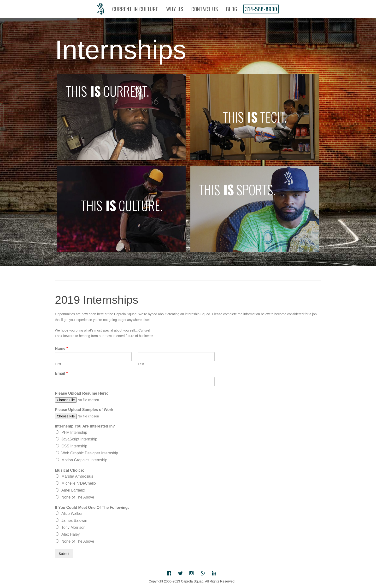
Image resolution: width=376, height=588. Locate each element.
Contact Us (205, 9)
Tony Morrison (73, 527)
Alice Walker (72, 514)
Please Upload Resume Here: (81, 393)
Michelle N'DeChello (79, 483)
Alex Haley (70, 534)
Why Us (175, 9)
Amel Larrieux (73, 490)
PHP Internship (74, 432)
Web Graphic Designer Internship (90, 453)
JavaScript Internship (79, 439)
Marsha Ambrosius (77, 476)
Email (61, 373)
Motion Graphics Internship (84, 460)
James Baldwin (74, 520)
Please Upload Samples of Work (84, 410)
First (58, 364)
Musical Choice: (70, 470)
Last (141, 364)
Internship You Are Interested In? (85, 426)
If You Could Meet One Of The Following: (92, 508)
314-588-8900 (261, 9)
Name (61, 348)
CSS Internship (74, 446)
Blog (232, 9)
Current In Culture (135, 9)
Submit (64, 554)
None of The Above (78, 497)
